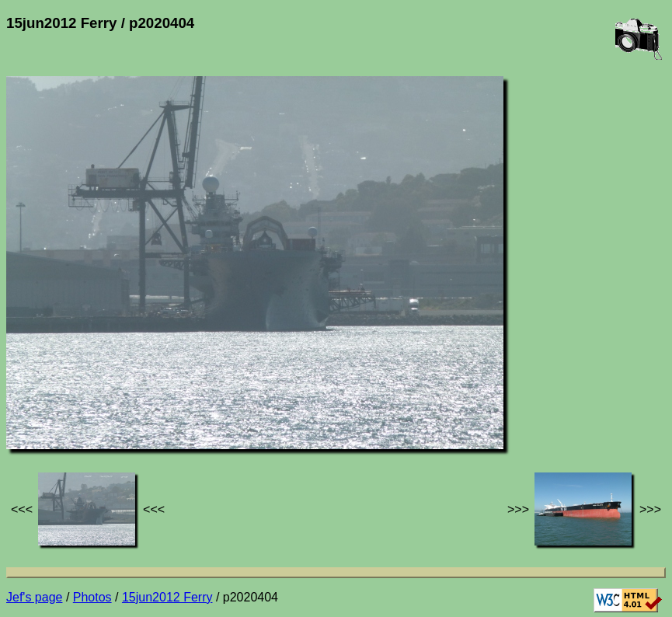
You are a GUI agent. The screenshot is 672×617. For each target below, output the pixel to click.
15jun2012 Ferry (167, 597)
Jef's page (34, 597)
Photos (92, 597)
